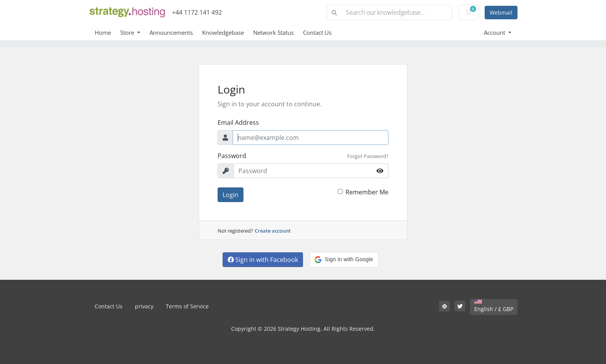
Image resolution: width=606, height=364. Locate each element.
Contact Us (317, 32)
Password (232, 156)
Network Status (273, 32)
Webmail (501, 13)
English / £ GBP (494, 306)
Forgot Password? (368, 156)
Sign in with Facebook (263, 260)
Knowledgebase (223, 32)
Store (128, 32)
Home (103, 32)
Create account (273, 231)
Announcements (171, 32)
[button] (344, 260)
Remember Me (367, 192)
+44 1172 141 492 (197, 12)
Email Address (238, 122)
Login (231, 195)
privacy (144, 306)
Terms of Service (187, 306)
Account (495, 32)
